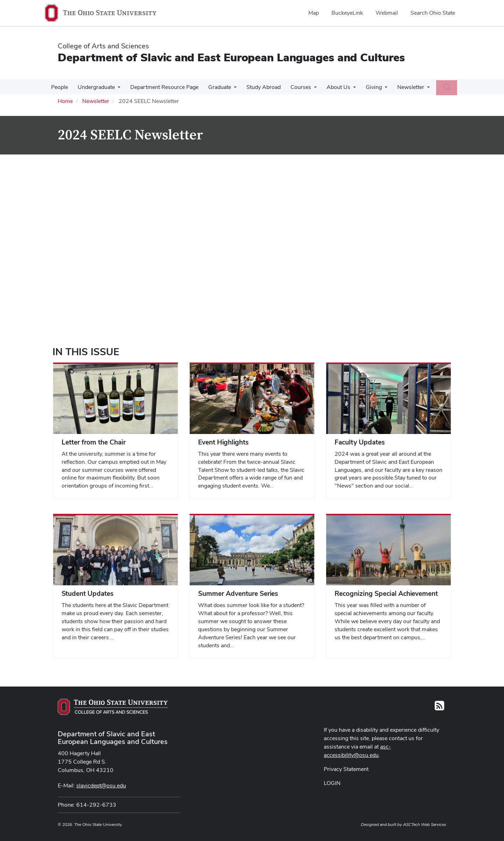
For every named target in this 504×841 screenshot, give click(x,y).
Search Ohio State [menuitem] (433, 13)
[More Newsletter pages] (415, 89)
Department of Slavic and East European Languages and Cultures (231, 57)
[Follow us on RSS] (439, 708)
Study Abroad (257, 87)
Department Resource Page (161, 87)
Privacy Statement (346, 769)
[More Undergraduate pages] (115, 89)
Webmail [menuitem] (387, 13)
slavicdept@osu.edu (101, 785)
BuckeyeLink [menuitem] (347, 13)
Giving (363, 87)
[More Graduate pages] (229, 89)
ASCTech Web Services (425, 825)
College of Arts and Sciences (103, 46)
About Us (329, 87)
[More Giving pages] (374, 89)
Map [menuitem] (314, 13)
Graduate (215, 87)
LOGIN (332, 783)
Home (65, 101)
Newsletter (399, 87)
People (59, 87)
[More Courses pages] (306, 89)
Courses (293, 87)
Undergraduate (94, 87)
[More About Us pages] (344, 89)
